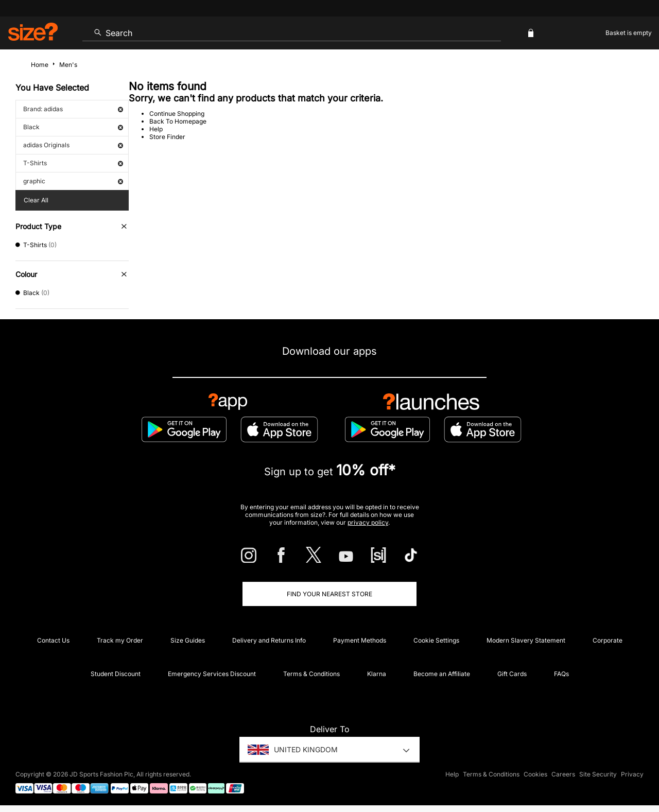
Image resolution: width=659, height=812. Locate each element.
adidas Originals (73, 145)
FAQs (561, 674)
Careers (563, 774)
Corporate (608, 640)
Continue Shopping (177, 114)
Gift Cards (512, 674)
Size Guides (188, 640)
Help (156, 129)
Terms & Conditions (311, 674)
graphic (73, 181)
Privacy (632, 774)
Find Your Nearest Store (329, 594)
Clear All (36, 200)
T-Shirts (73, 163)
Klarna (377, 674)
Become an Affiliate (442, 674)
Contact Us (53, 640)
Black (73, 127)
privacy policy (368, 522)
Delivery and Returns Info (269, 640)
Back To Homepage (178, 121)
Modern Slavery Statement (526, 640)
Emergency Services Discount (212, 674)
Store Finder (167, 137)
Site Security (598, 774)
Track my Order (120, 640)
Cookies (535, 774)
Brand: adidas (73, 109)
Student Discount (116, 674)
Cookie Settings (436, 640)
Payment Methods (360, 640)
